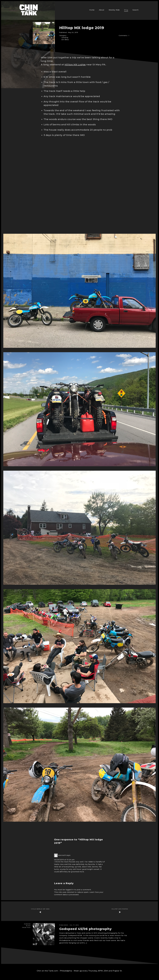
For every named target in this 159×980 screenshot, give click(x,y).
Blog (126, 10)
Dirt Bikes (65, 40)
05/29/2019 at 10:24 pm (64, 860)
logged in (70, 890)
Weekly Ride (114, 10)
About (102, 10)
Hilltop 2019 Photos (120, 909)
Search (136, 10)
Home (92, 10)
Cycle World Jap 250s (40, 909)
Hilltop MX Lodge (75, 65)
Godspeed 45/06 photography (85, 929)
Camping (65, 38)
